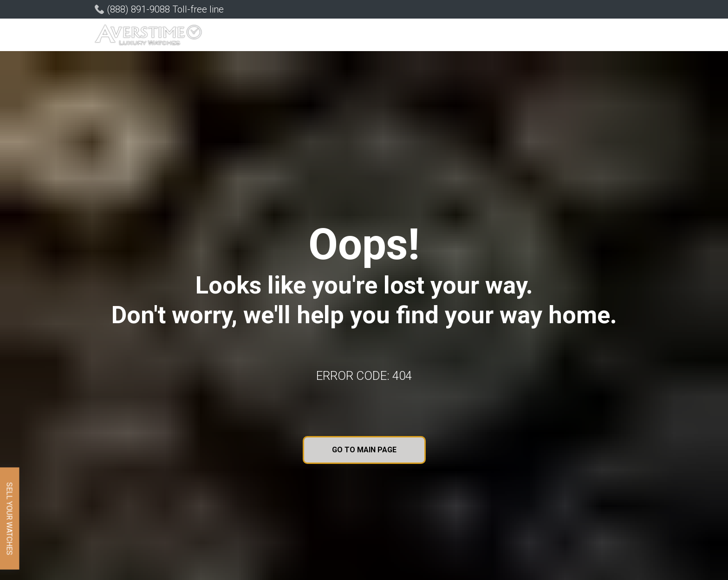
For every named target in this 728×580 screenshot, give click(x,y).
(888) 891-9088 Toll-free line (165, 9)
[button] (279, 36)
